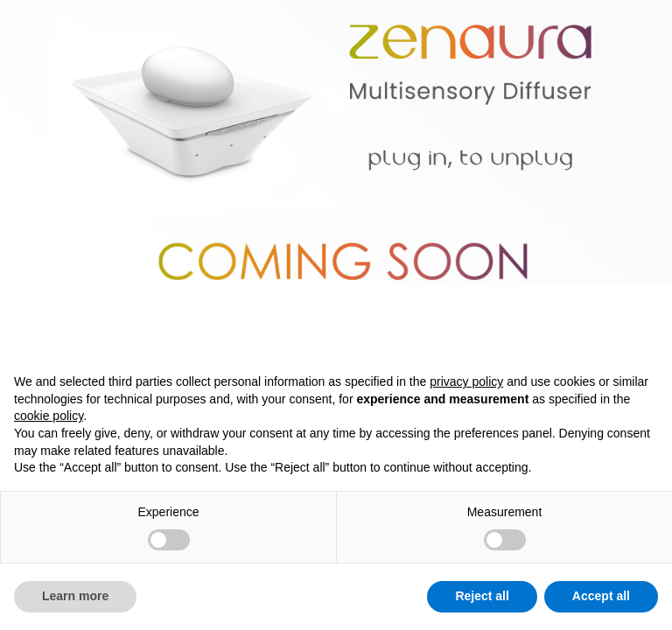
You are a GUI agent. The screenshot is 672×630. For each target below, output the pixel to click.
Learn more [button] (75, 596)
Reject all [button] (482, 596)
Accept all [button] (601, 596)
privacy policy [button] (466, 381)
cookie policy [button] (49, 416)
